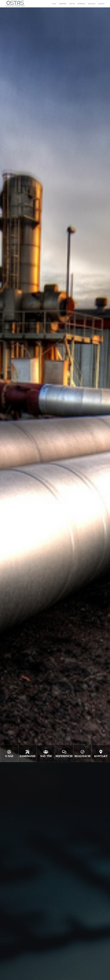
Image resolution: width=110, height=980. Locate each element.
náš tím (46, 756)
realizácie (83, 756)
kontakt (101, 756)
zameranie (27, 756)
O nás (9, 756)
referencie (64, 756)
